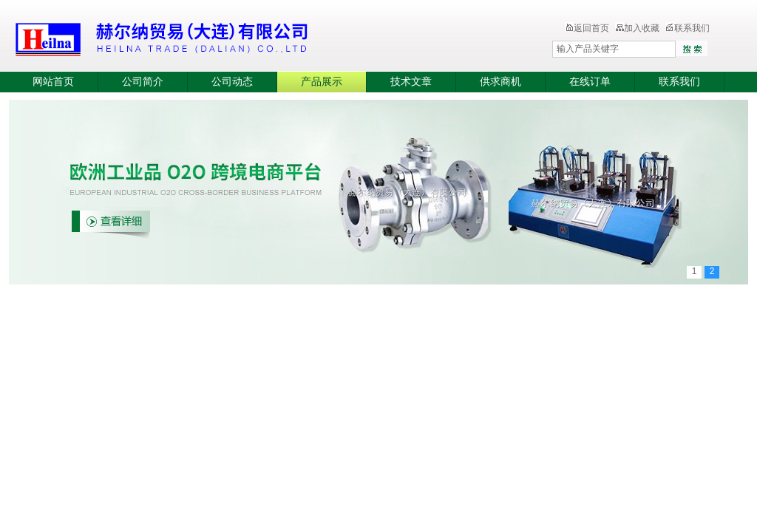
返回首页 (587, 28)
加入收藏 (637, 28)
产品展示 (322, 82)
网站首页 (53, 82)
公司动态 (232, 82)
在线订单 (590, 82)
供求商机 (500, 82)
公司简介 (143, 82)
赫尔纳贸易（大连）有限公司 (249, 37)
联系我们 (688, 28)
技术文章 (411, 82)
